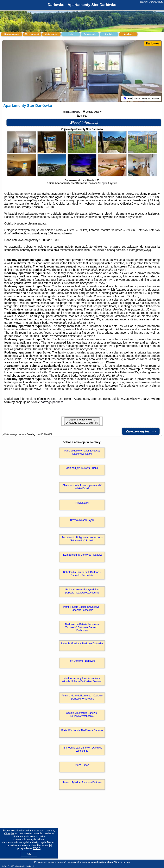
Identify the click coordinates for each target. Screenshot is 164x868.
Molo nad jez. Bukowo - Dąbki (82, 468)
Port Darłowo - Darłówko (82, 661)
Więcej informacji (84, 123)
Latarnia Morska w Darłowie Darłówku (82, 644)
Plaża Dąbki (82, 503)
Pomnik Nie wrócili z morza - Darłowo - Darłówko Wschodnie (82, 697)
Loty (71, 34)
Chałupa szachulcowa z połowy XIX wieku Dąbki (82, 487)
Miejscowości (51, 34)
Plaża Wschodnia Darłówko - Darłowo (82, 730)
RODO (37, 848)
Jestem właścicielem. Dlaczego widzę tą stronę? (82, 421)
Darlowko (153, 43)
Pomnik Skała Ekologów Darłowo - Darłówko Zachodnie (82, 608)
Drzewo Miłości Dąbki (82, 520)
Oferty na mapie (32, 34)
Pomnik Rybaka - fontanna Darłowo (82, 782)
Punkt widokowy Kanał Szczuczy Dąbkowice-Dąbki (82, 452)
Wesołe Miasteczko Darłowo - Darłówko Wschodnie (82, 714)
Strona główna (11, 34)
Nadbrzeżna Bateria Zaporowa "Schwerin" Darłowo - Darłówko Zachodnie (82, 627)
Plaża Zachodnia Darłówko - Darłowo (82, 555)
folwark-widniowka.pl (152, 2)
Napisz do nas (122, 862)
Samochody (90, 34)
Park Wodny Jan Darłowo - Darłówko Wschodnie (82, 749)
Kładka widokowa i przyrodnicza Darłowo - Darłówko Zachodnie (82, 591)
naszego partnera (52, 402)
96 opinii (103, 183)
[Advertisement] (82, 829)
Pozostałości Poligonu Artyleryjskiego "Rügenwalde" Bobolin (82, 539)
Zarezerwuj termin (141, 431)
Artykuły (128, 34)
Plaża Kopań (82, 765)
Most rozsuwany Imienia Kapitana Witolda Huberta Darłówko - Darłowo (82, 680)
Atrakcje (109, 34)
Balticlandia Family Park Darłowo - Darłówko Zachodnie (82, 574)
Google (9, 833)
